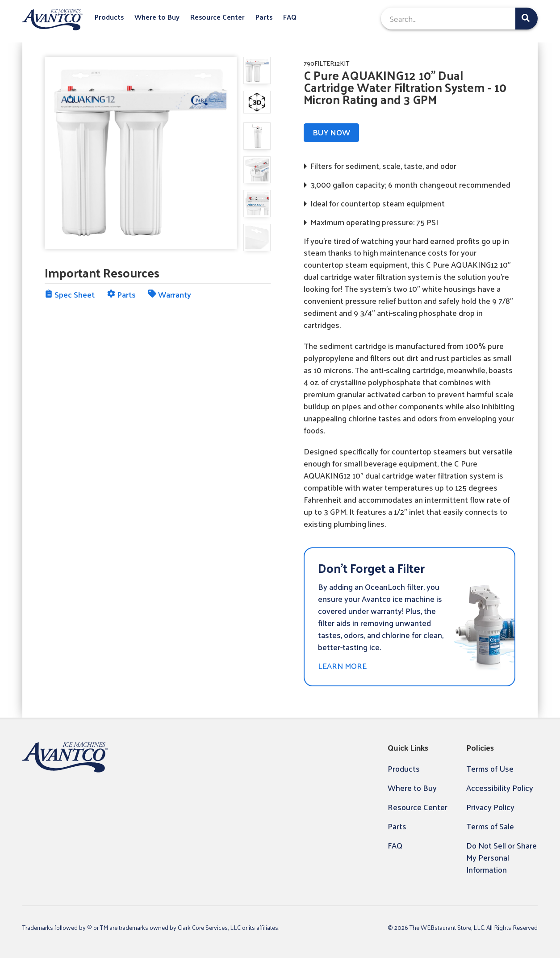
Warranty (170, 294)
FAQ (290, 17)
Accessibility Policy (500, 788)
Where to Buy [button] (157, 17)
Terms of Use (490, 768)
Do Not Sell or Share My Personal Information (501, 857)
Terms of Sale (490, 826)
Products (109, 17)
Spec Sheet (70, 294)
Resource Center (217, 17)
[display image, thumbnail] (257, 102)
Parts (264, 17)
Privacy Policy (490, 807)
